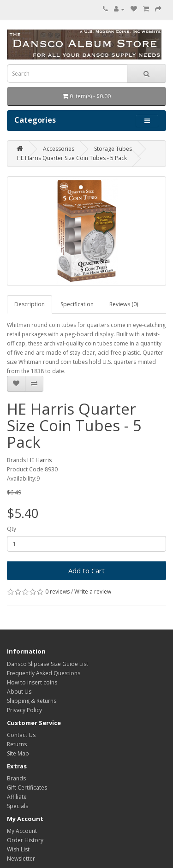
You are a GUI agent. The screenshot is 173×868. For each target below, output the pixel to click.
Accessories (59, 149)
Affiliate (17, 797)
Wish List (18, 849)
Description (30, 304)
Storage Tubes (113, 149)
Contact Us (21, 735)
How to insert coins (32, 682)
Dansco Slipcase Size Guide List (48, 664)
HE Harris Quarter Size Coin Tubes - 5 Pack (72, 158)
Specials (18, 806)
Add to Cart (86, 571)
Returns (17, 744)
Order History (25, 840)
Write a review (93, 592)
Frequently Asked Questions (44, 673)
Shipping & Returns (32, 701)
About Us (19, 692)
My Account (22, 831)
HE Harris (39, 460)
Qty (12, 529)
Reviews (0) (124, 304)
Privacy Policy (24, 710)
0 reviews (57, 592)
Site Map (18, 753)
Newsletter (21, 859)
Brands (16, 778)
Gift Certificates (27, 788)
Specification (77, 304)
